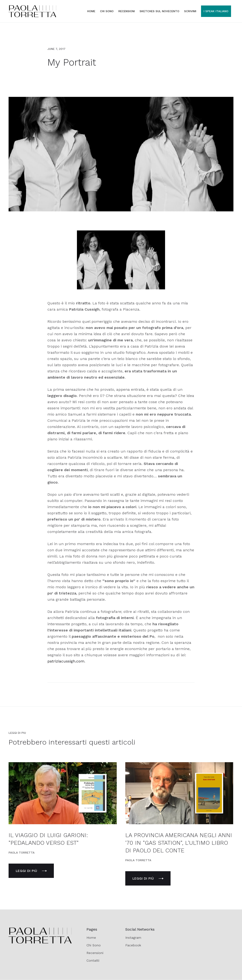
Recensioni (95, 953)
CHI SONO (107, 11)
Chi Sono (94, 945)
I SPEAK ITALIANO (216, 11)
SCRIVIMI (190, 11)
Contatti (93, 960)
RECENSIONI (127, 11)
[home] (32, 11)
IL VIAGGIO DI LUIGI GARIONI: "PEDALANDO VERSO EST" (48, 839)
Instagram (133, 938)
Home (91, 11)
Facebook (133, 945)
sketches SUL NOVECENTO (159, 11)
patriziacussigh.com (66, 661)
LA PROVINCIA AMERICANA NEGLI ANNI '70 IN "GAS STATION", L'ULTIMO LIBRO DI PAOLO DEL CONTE (179, 843)
